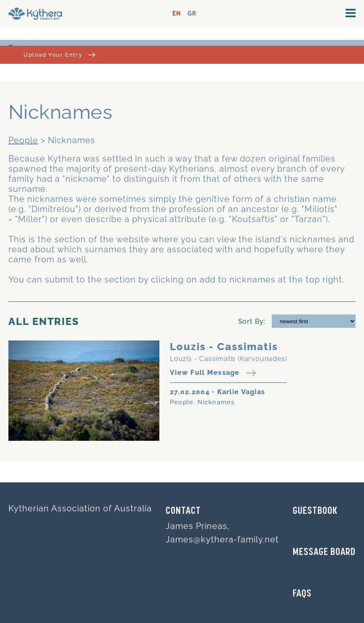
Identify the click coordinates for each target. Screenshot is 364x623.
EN (177, 14)
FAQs (302, 594)
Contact (183, 511)
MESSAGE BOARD (324, 552)
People (23, 140)
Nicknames (216, 402)
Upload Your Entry (59, 55)
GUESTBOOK (315, 511)
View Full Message (213, 373)
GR (192, 14)
